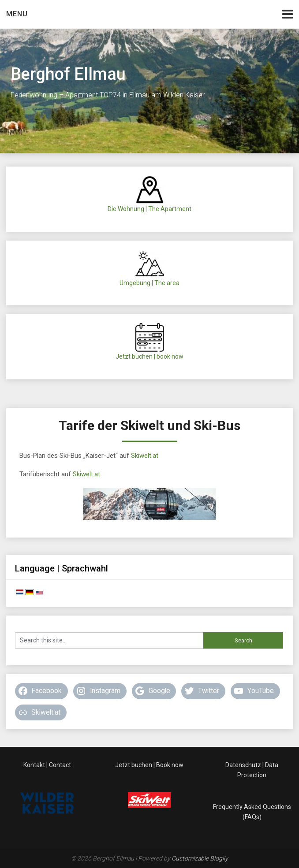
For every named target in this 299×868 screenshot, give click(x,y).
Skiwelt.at (145, 456)
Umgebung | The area (149, 283)
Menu (17, 14)
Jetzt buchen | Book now (149, 765)
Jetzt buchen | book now (149, 356)
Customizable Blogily (200, 858)
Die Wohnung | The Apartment (149, 209)
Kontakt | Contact (47, 765)
